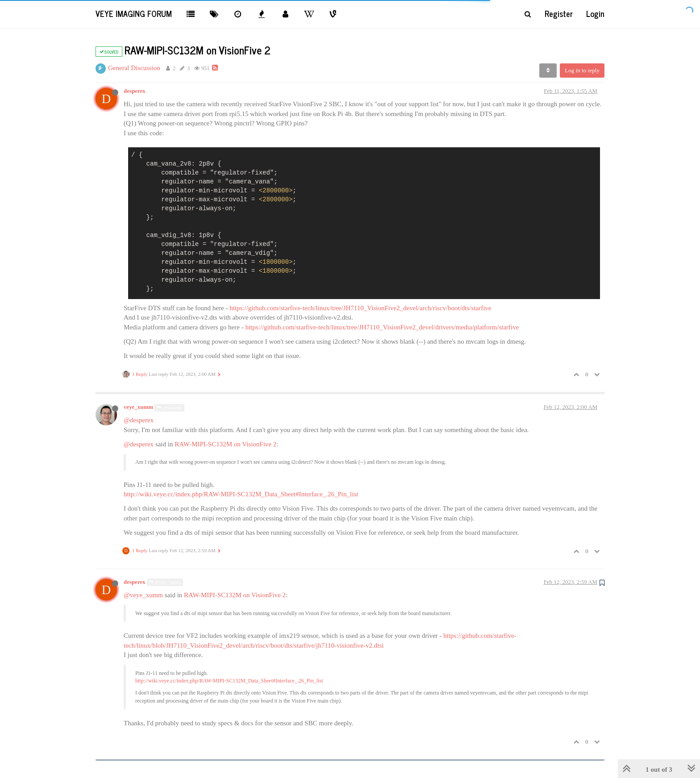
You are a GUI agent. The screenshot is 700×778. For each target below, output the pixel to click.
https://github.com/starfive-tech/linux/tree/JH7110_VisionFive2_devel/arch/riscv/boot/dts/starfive (360, 308)
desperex (134, 91)
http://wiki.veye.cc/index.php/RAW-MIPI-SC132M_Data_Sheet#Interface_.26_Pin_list (241, 494)
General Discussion (134, 68)
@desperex (169, 408)
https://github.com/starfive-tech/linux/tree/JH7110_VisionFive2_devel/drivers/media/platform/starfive (382, 327)
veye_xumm (138, 407)
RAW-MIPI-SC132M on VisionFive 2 (225, 444)
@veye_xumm (165, 582)
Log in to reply (582, 70)
